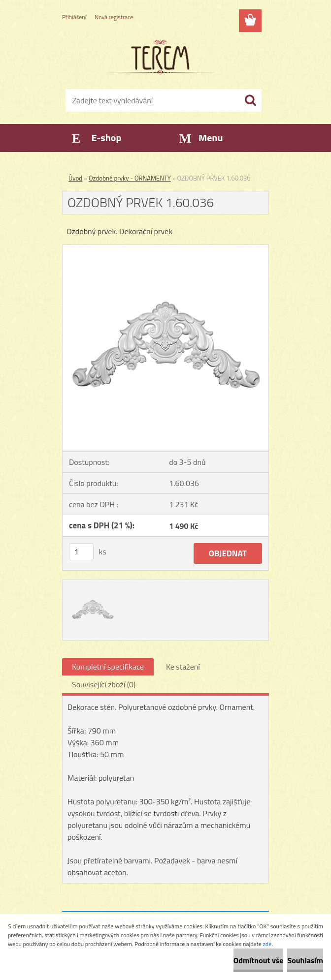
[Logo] (159, 57)
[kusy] (81, 552)
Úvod (75, 178)
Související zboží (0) (104, 684)
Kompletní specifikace (108, 667)
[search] (250, 100)
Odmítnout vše (259, 960)
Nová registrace (114, 17)
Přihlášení (74, 17)
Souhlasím (305, 960)
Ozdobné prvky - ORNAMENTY (130, 178)
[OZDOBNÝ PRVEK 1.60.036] (165, 249)
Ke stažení (183, 667)
